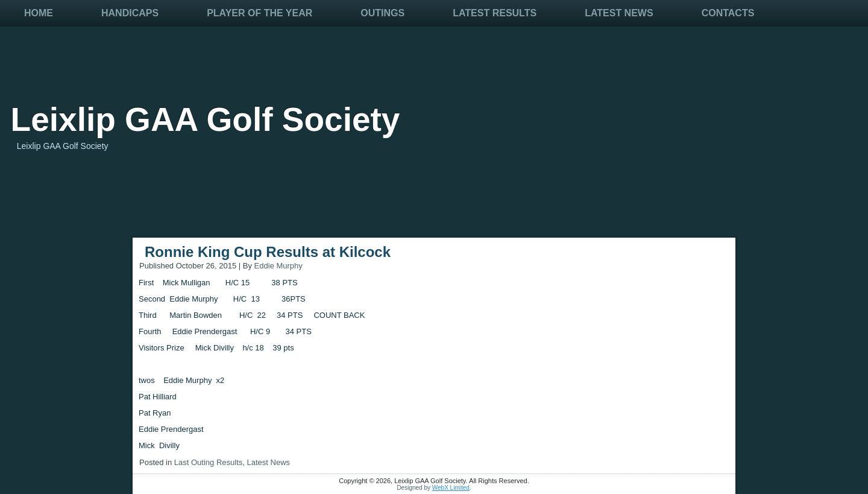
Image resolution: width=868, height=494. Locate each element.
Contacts (728, 13)
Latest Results (495, 13)
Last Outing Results (208, 462)
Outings (382, 13)
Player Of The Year (259, 13)
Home (39, 13)
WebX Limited (451, 488)
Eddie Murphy (278, 266)
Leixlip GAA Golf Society (206, 119)
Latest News (619, 13)
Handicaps (130, 13)
